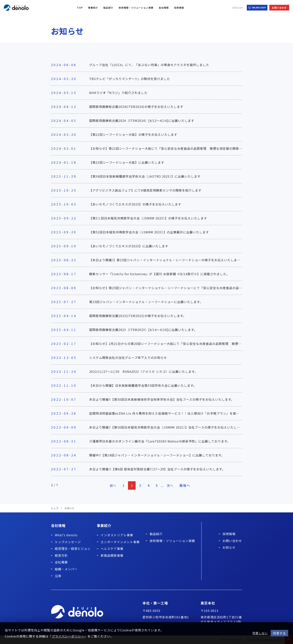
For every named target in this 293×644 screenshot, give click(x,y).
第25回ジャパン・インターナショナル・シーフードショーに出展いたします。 (146, 302)
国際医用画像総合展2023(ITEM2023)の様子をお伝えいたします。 (138, 316)
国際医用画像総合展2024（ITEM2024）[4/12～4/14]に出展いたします (142, 121)
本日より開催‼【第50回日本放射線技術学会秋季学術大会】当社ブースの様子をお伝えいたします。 (162, 399)
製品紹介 (108, 8)
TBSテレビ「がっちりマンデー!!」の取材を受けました (130, 79)
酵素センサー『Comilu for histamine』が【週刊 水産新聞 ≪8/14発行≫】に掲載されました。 (159, 274)
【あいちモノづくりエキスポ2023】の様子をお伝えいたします (135, 204)
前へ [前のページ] (112, 485)
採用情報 (179, 8)
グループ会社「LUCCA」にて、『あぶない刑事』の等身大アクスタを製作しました (149, 65)
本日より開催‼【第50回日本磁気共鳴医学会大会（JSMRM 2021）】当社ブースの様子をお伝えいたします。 (168, 427)
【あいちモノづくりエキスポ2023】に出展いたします (129, 246)
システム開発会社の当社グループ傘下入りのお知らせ (128, 358)
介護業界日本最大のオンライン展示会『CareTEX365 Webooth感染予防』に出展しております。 (160, 441)
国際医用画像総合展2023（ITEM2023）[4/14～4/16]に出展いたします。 (143, 330)
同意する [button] (279, 633)
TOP (80, 8)
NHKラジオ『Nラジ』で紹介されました (118, 93)
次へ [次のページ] (171, 485)
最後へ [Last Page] (186, 485)
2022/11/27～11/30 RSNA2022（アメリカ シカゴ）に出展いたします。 (143, 371)
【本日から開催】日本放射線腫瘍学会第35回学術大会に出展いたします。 (143, 385)
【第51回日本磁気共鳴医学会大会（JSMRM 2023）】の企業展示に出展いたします (149, 232)
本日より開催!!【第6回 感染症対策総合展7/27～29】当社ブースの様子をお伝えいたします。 (157, 469)
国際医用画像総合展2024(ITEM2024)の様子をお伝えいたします (136, 107)
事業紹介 (93, 8)
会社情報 (164, 8)
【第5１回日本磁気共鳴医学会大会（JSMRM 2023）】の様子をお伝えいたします (148, 218)
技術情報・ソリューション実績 (136, 8)
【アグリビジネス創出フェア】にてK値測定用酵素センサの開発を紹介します (145, 190)
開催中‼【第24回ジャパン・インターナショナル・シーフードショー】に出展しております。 (157, 455)
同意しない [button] (260, 633)
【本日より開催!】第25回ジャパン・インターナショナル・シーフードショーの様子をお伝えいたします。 (166, 260)
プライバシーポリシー (68, 636)
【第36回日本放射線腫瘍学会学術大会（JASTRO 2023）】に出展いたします (145, 176)
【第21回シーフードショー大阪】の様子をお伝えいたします (133, 134)
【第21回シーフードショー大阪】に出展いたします (127, 162)
